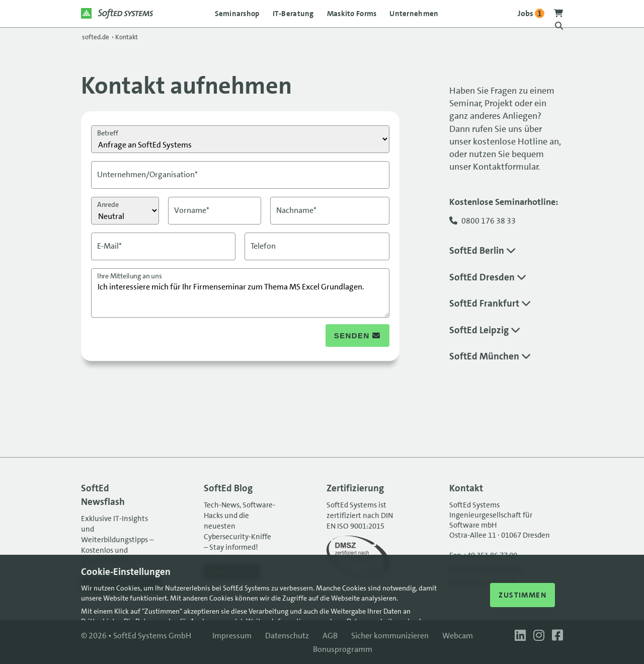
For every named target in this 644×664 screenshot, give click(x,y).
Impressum (232, 636)
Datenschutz (287, 636)
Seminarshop (237, 14)
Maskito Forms (352, 14)
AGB (330, 636)
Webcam (458, 636)
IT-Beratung (293, 14)
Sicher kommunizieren (390, 636)
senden (357, 336)
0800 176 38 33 (489, 221)
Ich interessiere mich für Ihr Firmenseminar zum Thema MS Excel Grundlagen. (240, 293)
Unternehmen (414, 14)
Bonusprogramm (343, 649)
